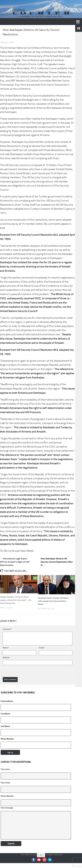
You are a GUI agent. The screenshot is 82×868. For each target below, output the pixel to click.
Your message (7, 808)
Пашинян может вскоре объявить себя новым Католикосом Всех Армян (53, 601)
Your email (5, 783)
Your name (5, 769)
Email (42, 648)
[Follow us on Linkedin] (50, 860)
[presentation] (21, 670)
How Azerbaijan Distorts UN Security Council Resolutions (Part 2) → (57, 562)
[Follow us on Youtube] (39, 860)
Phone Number (7, 796)
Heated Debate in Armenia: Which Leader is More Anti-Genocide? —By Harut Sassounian (16, 600)
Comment (7, 629)
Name (6, 648)
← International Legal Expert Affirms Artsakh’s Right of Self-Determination (15, 562)
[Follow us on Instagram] (44, 860)
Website (6, 658)
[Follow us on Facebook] (33, 860)
